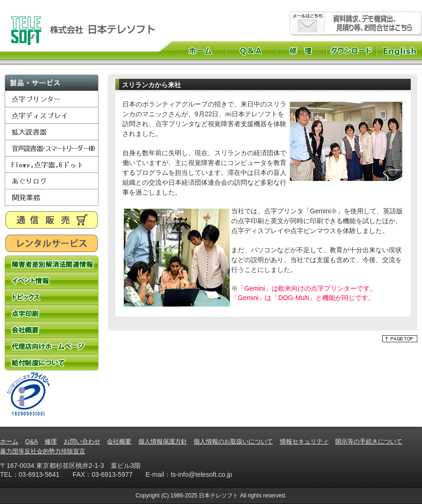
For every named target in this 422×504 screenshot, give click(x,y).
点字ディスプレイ (52, 116)
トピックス (52, 297)
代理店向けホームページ (52, 346)
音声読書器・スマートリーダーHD (52, 148)
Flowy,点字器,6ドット (52, 165)
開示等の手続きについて (369, 441)
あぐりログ (52, 181)
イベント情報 (52, 280)
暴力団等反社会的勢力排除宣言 (43, 451)
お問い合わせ (82, 441)
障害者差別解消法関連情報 (52, 264)
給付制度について (52, 362)
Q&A (251, 51)
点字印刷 (52, 313)
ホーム (200, 51)
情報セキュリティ (304, 441)
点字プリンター (52, 99)
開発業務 (52, 198)
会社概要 (52, 329)
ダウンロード (351, 51)
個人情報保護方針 (163, 441)
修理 (301, 51)
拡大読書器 (52, 132)
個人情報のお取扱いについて (233, 441)
